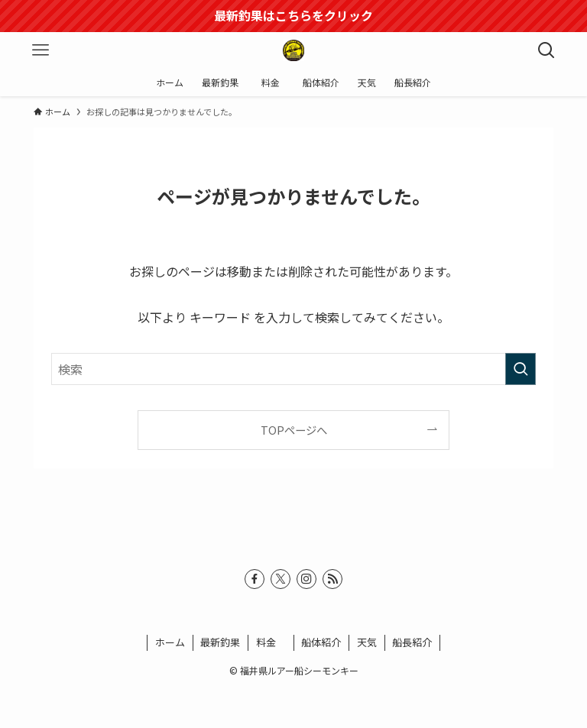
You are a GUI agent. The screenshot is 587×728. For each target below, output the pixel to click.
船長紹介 (412, 642)
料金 (271, 642)
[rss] (332, 579)
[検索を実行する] (521, 369)
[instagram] (306, 579)
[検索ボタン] (546, 50)
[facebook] (255, 579)
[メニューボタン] (41, 50)
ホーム (170, 642)
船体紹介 (321, 642)
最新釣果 (220, 642)
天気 (367, 642)
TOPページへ (294, 430)
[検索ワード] (293, 369)
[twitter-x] (281, 579)
